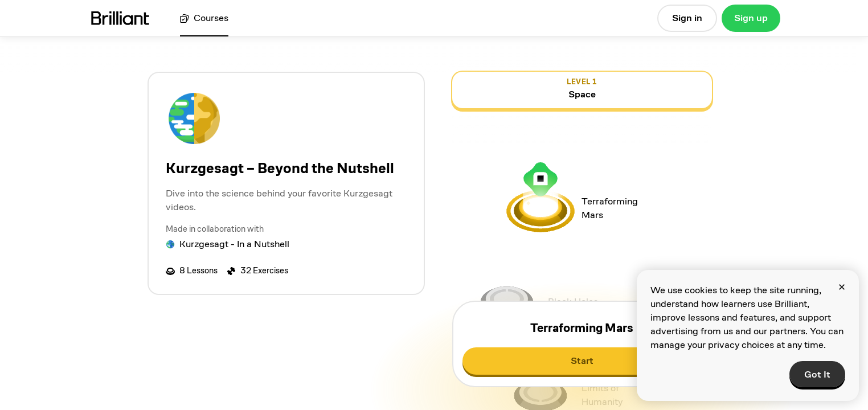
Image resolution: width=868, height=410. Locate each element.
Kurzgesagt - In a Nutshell (234, 244)
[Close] (842, 287)
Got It (817, 374)
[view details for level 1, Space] (582, 90)
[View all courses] (204, 19)
